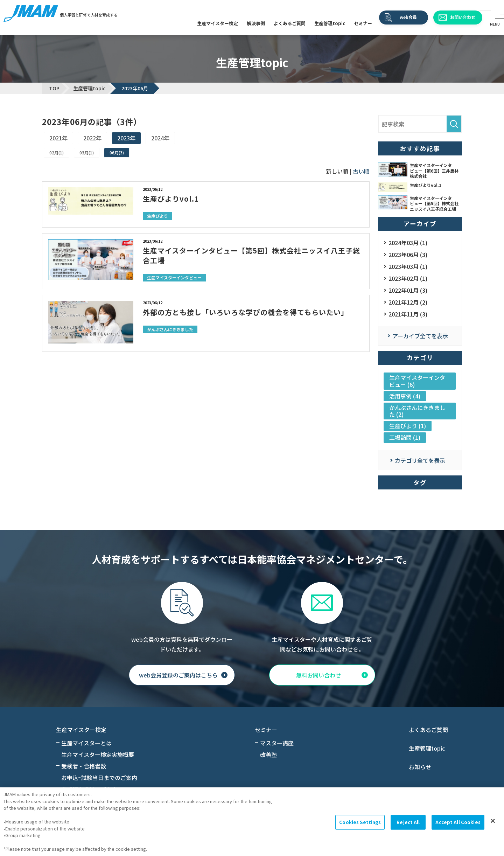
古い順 (361, 171)
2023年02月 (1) (408, 278)
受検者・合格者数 (84, 766)
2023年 (126, 138)
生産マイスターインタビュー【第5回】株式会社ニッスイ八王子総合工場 (251, 255)
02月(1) (57, 152)
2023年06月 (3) (408, 255)
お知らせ (420, 767)
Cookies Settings (360, 822)
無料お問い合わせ (318, 675)
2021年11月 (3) (408, 314)
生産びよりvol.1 (171, 199)
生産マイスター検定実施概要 (98, 754)
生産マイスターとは (86, 743)
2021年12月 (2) (408, 302)
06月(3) (117, 152)
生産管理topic (330, 23)
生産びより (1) (408, 426)
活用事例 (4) (405, 396)
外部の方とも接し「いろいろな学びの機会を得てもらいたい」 (246, 312)
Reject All (408, 822)
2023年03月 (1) (408, 266)
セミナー (363, 23)
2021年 (58, 138)
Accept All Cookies (458, 822)
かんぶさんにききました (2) (417, 411)
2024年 (160, 138)
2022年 (92, 138)
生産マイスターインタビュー (174, 277)
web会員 (408, 17)
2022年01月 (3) (408, 290)
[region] (252, 822)
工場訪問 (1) (405, 437)
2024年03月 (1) (408, 243)
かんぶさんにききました (170, 329)
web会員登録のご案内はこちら (178, 675)
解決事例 (256, 23)
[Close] (493, 821)
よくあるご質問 (290, 23)
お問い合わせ (463, 17)
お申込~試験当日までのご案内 (99, 778)
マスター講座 (277, 743)
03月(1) (87, 152)
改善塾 (268, 754)
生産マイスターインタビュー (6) (417, 381)
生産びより (157, 216)
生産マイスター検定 (218, 23)
